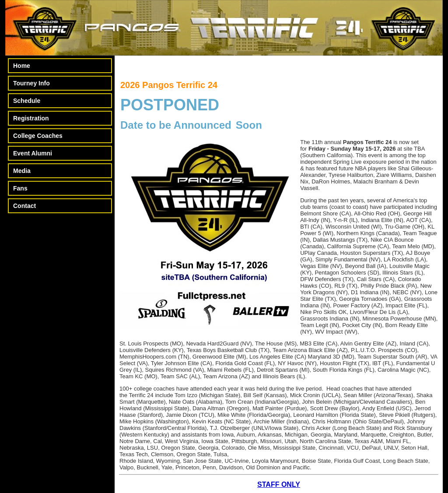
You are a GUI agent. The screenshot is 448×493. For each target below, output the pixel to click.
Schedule (27, 101)
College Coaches (38, 136)
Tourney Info (31, 83)
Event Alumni (33, 153)
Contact (24, 206)
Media (22, 171)
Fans (20, 188)
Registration (31, 118)
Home (22, 66)
